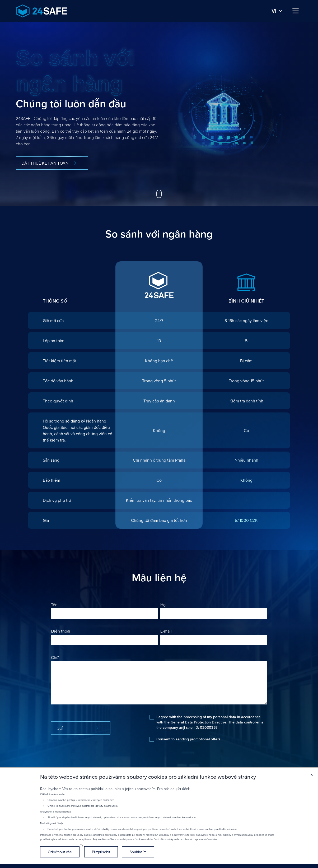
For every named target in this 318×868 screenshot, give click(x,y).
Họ (163, 605)
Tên (54, 605)
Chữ (55, 657)
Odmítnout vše (60, 852)
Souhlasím (138, 852)
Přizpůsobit (101, 852)
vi (277, 11)
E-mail (166, 631)
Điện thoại (61, 631)
